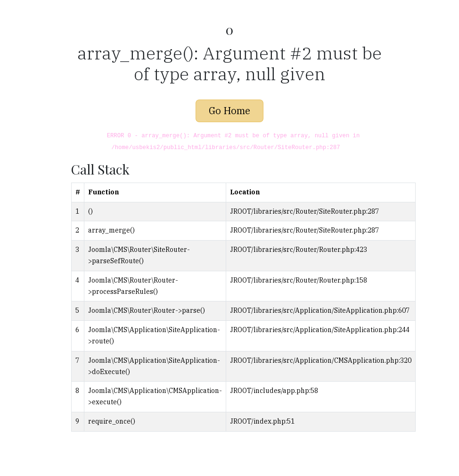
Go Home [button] (229, 111)
